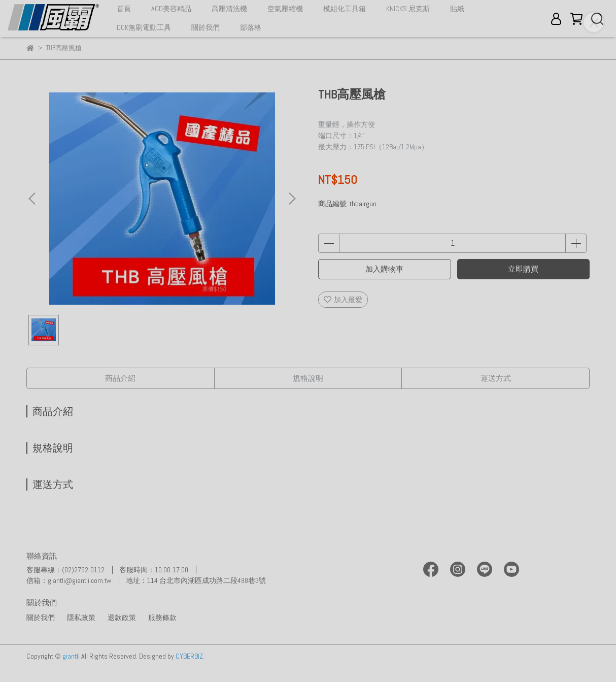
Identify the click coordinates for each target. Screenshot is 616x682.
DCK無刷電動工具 (144, 27)
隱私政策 (81, 618)
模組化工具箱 (345, 9)
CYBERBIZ (189, 656)
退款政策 (122, 618)
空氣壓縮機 (285, 9)
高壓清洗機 (229, 9)
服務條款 (162, 618)
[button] (292, 199)
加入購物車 (384, 269)
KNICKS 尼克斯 (408, 9)
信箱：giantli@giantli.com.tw (69, 580)
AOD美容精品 (171, 9)
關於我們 (206, 27)
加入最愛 (343, 300)
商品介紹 (120, 378)
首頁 (124, 9)
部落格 (251, 27)
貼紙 (457, 9)
